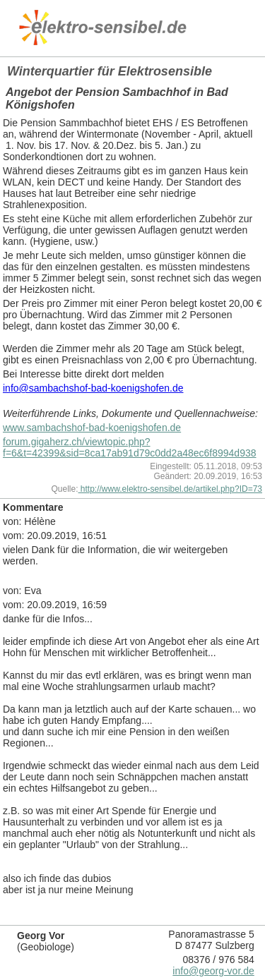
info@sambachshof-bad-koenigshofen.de (93, 388)
